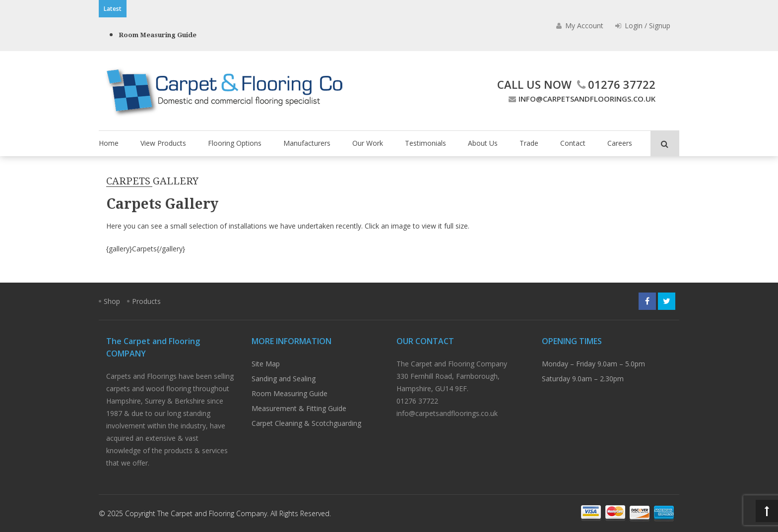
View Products (163, 143)
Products (146, 301)
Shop (112, 301)
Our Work (368, 143)
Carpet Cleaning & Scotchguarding (306, 423)
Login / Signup (643, 26)
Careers (620, 143)
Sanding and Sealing (284, 379)
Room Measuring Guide (158, 35)
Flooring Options (235, 143)
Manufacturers (307, 143)
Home (109, 143)
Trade (529, 143)
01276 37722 (615, 84)
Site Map (266, 364)
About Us (483, 143)
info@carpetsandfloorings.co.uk (581, 99)
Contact (573, 143)
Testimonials (425, 143)
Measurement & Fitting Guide (299, 408)
